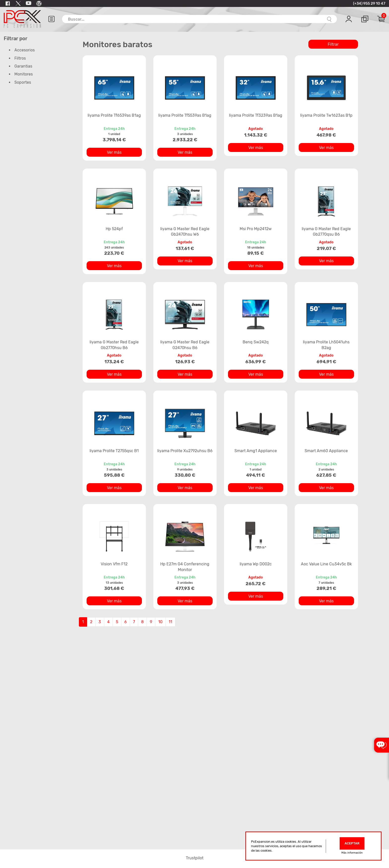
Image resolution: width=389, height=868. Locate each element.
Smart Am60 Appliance (326, 451)
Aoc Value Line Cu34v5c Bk (326, 564)
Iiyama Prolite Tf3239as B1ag (256, 115)
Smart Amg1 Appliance (256, 451)
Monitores (24, 74)
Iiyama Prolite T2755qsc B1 (114, 451)
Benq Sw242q (256, 342)
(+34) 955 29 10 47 (369, 3)
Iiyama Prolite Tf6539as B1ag (114, 115)
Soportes (23, 82)
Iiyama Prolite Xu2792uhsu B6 (185, 451)
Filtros (20, 58)
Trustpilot (195, 858)
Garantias (23, 66)
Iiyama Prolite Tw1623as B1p (326, 115)
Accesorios (25, 50)
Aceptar (352, 843)
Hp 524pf (114, 229)
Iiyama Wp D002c (256, 564)
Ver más (114, 152)
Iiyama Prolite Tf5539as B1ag (185, 115)
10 (160, 622)
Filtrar (333, 44)
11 (170, 622)
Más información (352, 853)
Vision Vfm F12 (114, 564)
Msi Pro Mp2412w (256, 229)
